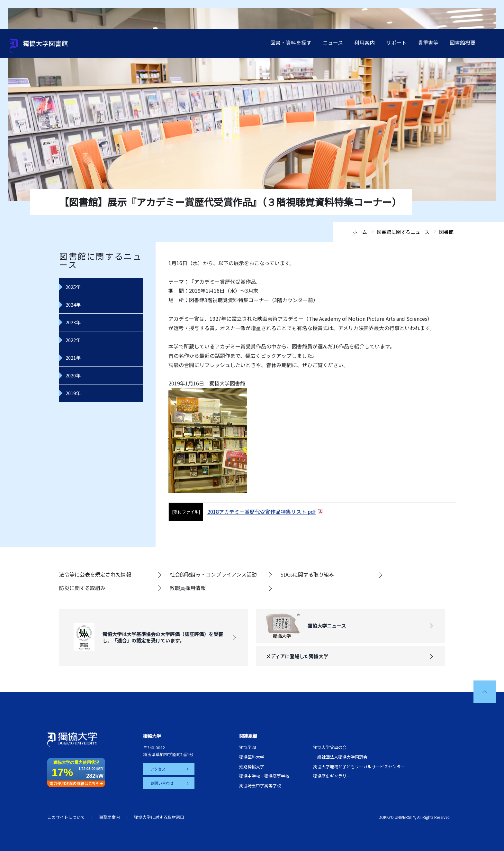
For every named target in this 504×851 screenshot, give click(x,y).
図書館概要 (463, 42)
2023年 (73, 322)
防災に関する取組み (82, 588)
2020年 (73, 375)
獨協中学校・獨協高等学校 (264, 776)
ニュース (333, 42)
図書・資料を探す (291, 42)
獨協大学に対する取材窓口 (159, 817)
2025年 (73, 287)
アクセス (158, 769)
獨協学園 (248, 747)
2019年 (73, 393)
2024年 (73, 305)
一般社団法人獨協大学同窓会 (340, 757)
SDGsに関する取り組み (307, 574)
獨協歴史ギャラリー (332, 776)
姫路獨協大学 (252, 767)
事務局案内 (109, 817)
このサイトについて (66, 817)
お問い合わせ (162, 783)
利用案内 (364, 42)
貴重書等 (428, 42)
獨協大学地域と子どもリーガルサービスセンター (359, 767)
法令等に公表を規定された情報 (95, 574)
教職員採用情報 (188, 588)
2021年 (73, 358)
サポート (396, 42)
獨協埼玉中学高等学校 (260, 786)
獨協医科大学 (252, 757)
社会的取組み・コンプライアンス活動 (213, 574)
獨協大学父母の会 (330, 747)
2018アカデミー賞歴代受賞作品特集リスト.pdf (261, 512)
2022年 (73, 340)
